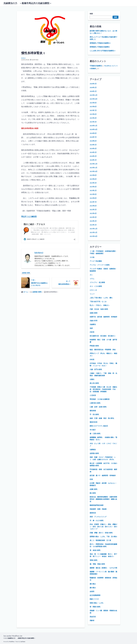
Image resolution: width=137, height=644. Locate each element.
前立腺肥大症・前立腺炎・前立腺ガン (103, 336)
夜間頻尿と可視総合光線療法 (100, 47)
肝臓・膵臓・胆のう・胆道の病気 (101, 533)
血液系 (92, 591)
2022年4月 (93, 213)
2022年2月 (93, 221)
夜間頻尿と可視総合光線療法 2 (100, 43)
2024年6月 (93, 141)
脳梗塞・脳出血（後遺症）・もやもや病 (103, 568)
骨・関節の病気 (95, 607)
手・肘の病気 (94, 414)
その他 (92, 257)
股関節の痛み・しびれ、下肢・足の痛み (103, 537)
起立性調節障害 (95, 595)
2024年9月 (93, 133)
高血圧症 (93, 617)
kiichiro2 (23, 58)
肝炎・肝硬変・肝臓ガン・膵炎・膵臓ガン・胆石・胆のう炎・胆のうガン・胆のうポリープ (103, 527)
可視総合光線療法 (96, 66)
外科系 (92, 360)
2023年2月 (93, 191)
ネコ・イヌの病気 (96, 286)
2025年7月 (93, 110)
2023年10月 (94, 171)
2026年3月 (93, 84)
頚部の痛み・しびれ (97, 603)
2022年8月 (93, 198)
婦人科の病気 (94, 383)
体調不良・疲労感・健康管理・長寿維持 (103, 317)
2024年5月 (93, 145)
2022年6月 (93, 206)
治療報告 (93, 450)
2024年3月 (93, 152)
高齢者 (92, 620)
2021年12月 (94, 229)
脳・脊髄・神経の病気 (97, 564)
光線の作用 (94, 321)
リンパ (92, 294)
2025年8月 (93, 107)
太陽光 (92, 379)
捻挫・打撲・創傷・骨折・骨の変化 (102, 418)
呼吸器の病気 (94, 346)
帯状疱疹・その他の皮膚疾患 (100, 399)
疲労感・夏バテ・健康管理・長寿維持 (103, 476)
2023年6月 (93, 179)
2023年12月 (94, 164)
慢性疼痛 (93, 411)
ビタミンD (93, 290)
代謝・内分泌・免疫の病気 (99, 309)
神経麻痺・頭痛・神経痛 (98, 509)
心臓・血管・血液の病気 (98, 407)
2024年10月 (94, 129)
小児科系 (93, 395)
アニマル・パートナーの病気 (100, 265)
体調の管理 (94, 313)
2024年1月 (93, 160)
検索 (91, 14)
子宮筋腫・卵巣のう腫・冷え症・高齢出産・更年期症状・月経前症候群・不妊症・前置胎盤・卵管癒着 (103, 389)
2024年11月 (93, 126)
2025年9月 (93, 103)
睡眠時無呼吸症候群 (97, 505)
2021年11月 (93, 232)
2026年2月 (93, 88)
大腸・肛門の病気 (96, 369)
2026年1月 (93, 91)
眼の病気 (93, 493)
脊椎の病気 (94, 560)
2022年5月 (93, 210)
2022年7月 (93, 202)
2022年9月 (93, 194)
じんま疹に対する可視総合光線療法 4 (102, 51)
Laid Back (23, 642)
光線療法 (93, 324)
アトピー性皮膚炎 (96, 261)
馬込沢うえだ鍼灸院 (29, 217)
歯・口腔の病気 (95, 434)
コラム (92, 279)
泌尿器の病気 (26, 273)
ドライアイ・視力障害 (97, 282)
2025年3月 (93, 122)
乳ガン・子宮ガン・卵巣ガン (100, 305)
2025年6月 (93, 114)
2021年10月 (94, 236)
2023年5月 (93, 183)
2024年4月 (93, 149)
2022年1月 (93, 225)
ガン (91, 275)
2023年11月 (93, 168)
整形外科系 (94, 422)
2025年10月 (94, 99)
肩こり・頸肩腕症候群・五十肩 (100, 540)
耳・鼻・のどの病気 (97, 521)
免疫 (91, 328)
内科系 (92, 332)
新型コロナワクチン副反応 (99, 426)
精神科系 (93, 513)
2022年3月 (93, 217)
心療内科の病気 (95, 403)
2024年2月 (93, 156)
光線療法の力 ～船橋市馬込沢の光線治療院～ (27, 3)
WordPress (12, 642)
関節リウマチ (94, 599)
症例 (91, 479)
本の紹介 (93, 430)
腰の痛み (93, 584)
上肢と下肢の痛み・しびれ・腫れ (101, 298)
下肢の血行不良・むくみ (98, 302)
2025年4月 (93, 118)
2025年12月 (94, 95)
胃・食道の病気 (95, 550)
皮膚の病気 (94, 489)
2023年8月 (93, 175)
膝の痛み (93, 588)
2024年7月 (93, 137)
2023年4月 (93, 187)
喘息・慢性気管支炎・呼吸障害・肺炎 (103, 350)
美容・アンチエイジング (98, 517)
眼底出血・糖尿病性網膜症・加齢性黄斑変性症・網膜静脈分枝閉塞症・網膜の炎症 (103, 499)
